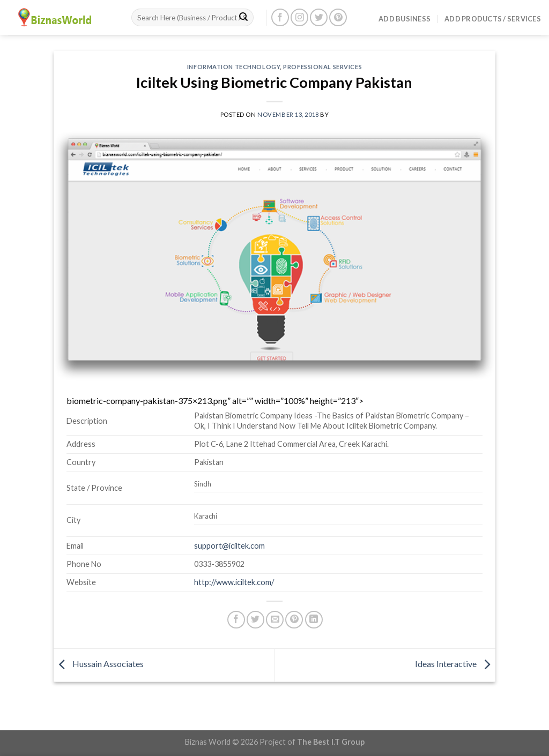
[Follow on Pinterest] (338, 17)
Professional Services (322, 67)
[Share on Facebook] (236, 620)
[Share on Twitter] (255, 620)
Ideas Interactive (455, 664)
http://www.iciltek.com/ (234, 582)
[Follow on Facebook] (280, 17)
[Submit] (243, 18)
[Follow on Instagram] (299, 17)
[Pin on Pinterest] (294, 620)
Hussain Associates (99, 664)
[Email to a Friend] (275, 620)
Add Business (405, 19)
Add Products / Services (493, 19)
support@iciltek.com (229, 546)
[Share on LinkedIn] (314, 620)
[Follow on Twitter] (319, 17)
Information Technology (233, 67)
